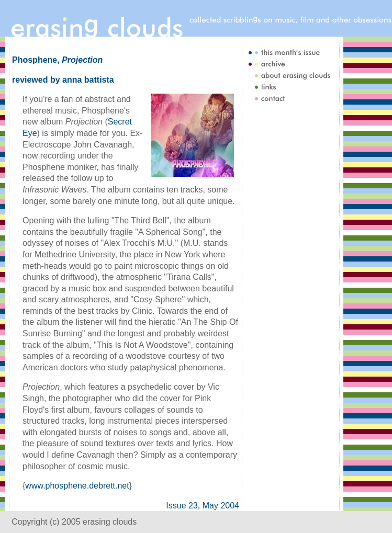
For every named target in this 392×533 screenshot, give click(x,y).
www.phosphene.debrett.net (77, 486)
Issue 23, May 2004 (203, 506)
